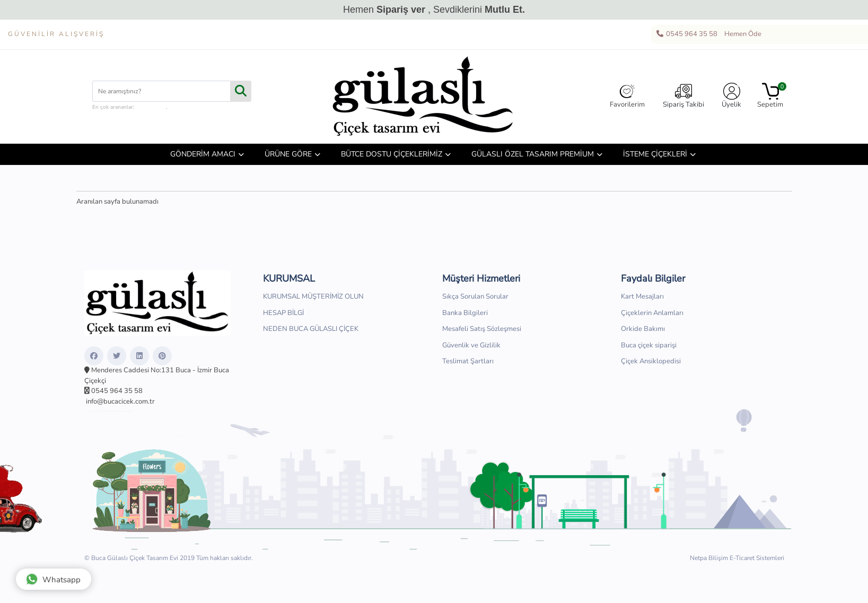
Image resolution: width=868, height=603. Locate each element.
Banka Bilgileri (465, 313)
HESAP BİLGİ (283, 313)
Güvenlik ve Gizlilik (471, 345)
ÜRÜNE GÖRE (288, 154)
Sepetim (770, 96)
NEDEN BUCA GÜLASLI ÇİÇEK (311, 329)
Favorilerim (627, 96)
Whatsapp (53, 579)
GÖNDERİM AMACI (203, 154)
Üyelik (731, 96)
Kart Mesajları (642, 296)
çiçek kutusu (151, 107)
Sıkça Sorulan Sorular (475, 296)
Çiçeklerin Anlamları (652, 313)
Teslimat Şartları (468, 361)
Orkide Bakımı (643, 329)
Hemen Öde (741, 34)
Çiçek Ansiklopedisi (651, 361)
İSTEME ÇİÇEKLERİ (655, 154)
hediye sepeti (184, 107)
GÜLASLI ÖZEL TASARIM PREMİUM (533, 154)
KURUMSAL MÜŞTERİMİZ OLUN (313, 296)
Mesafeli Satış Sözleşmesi (482, 329)
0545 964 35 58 (686, 34)
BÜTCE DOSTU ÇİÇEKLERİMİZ (392, 154)
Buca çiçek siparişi (649, 345)
